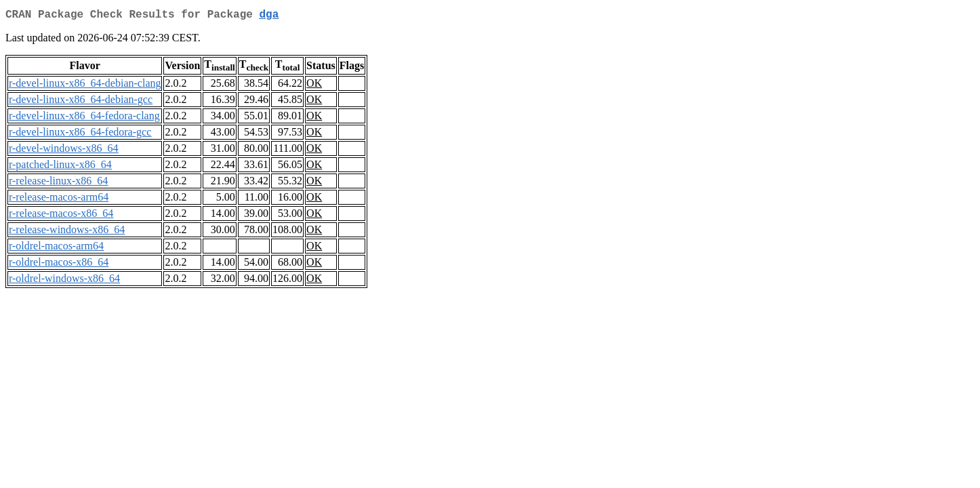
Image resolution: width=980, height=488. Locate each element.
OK (314, 86)
